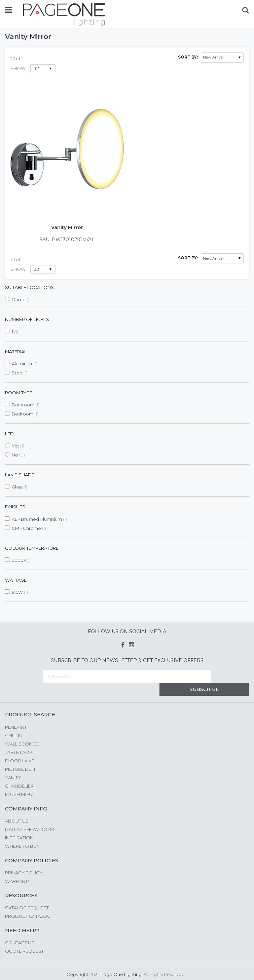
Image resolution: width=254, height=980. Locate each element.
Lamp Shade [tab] (20, 475)
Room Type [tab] (19, 393)
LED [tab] (9, 434)
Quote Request (24, 938)
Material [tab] (16, 352)
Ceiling (14, 722)
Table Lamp (19, 739)
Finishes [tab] (15, 507)
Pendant (16, 714)
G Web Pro (166, 969)
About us (17, 808)
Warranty (18, 868)
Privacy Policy (24, 860)
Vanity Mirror (67, 227)
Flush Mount (22, 781)
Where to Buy (22, 833)
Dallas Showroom (29, 816)
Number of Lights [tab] (27, 319)
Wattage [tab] (16, 580)
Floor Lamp (20, 748)
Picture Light (21, 756)
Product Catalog (28, 903)
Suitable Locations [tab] (29, 287)
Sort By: (188, 57)
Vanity (13, 764)
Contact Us (20, 930)
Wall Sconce (22, 731)
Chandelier (19, 773)
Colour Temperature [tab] (32, 548)
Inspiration (19, 825)
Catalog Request (27, 895)
